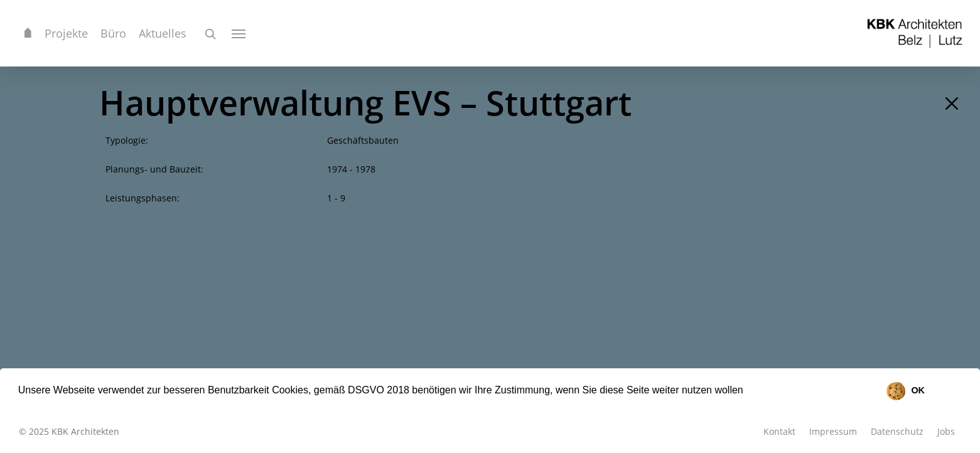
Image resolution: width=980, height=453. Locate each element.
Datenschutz (897, 431)
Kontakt (779, 431)
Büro (113, 33)
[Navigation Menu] (239, 33)
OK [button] (918, 390)
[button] (748, 392)
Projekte (66, 33)
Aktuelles (163, 33)
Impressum (833, 431)
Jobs (946, 431)
